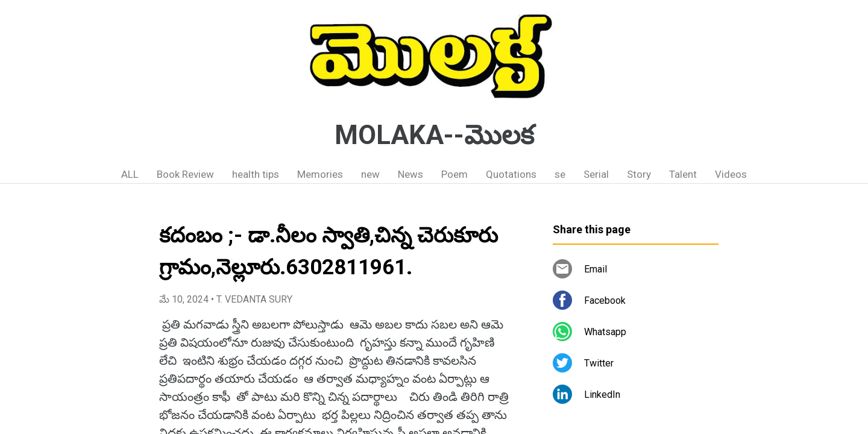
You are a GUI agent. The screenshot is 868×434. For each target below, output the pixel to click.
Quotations (511, 174)
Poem (454, 174)
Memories (320, 174)
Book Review (185, 174)
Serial (596, 174)
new (370, 174)
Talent (683, 174)
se (560, 174)
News (410, 174)
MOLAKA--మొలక (434, 135)
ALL (130, 174)
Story (639, 174)
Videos (731, 174)
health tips (256, 174)
